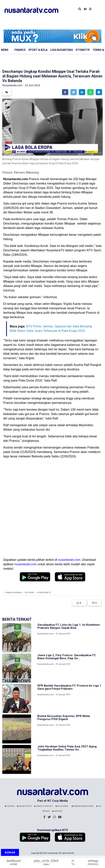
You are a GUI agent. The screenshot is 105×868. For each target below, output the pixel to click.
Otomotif (83, 50)
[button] (65, 92)
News (5, 50)
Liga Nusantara (62, 50)
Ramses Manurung (26, 172)
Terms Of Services (43, 806)
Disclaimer (62, 806)
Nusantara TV (44, 593)
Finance (20, 50)
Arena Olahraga (14, 593)
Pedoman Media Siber (82, 806)
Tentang (10, 806)
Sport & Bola (38, 50)
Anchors (57, 811)
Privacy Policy (24, 806)
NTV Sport (29, 593)
